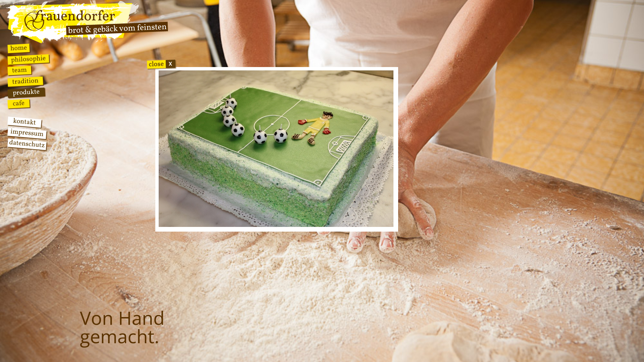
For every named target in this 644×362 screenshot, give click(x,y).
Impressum (27, 133)
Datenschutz (27, 144)
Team (19, 71)
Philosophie (28, 59)
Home (19, 48)
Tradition (25, 81)
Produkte (26, 93)
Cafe (19, 104)
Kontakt (24, 122)
